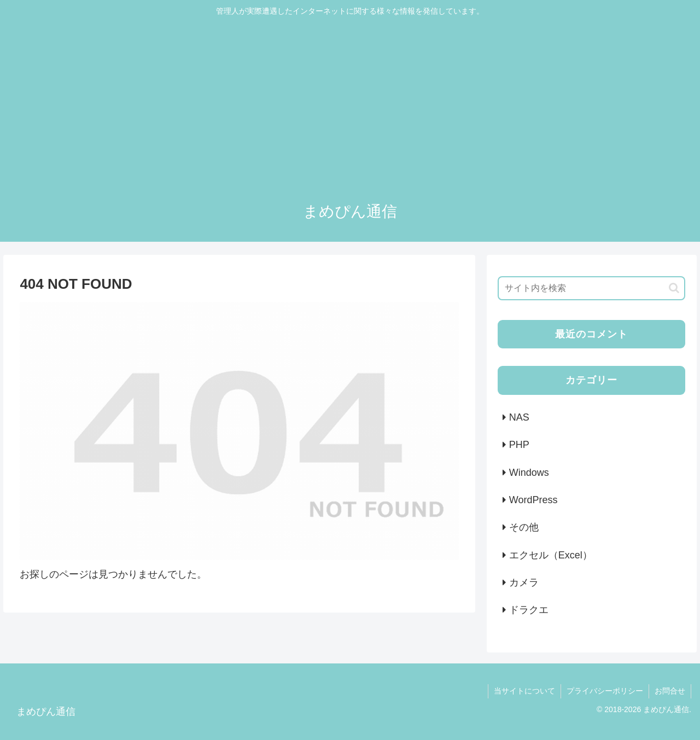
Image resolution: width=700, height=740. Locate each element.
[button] (674, 288)
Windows (529, 473)
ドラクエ (529, 610)
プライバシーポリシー (605, 691)
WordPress (533, 500)
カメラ (524, 582)
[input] (592, 288)
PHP (519, 445)
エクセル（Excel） (551, 555)
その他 (524, 527)
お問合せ (670, 691)
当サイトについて (524, 691)
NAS (519, 417)
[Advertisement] (350, 105)
